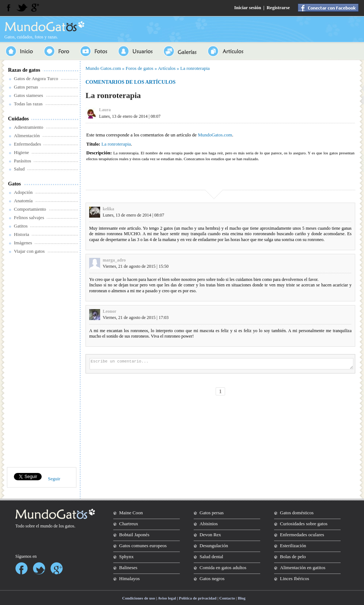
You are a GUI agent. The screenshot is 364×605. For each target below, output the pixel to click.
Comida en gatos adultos (223, 568)
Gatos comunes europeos (143, 546)
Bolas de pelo (293, 557)
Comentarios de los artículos (130, 82)
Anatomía (23, 201)
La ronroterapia (195, 68)
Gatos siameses (29, 95)
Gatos (14, 184)
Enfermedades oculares (302, 535)
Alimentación (27, 136)
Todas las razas (28, 104)
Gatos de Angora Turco (36, 78)
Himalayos (129, 578)
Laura (105, 110)
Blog (241, 598)
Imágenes (23, 243)
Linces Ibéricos (295, 578)
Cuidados (18, 119)
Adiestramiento (29, 127)
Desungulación (214, 546)
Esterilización (293, 546)
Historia (22, 234)
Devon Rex (210, 535)
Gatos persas (26, 87)
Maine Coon (131, 513)
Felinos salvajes (29, 217)
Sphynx (126, 557)
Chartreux (129, 524)
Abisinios (209, 524)
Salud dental (211, 557)
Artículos (167, 68)
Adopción (23, 192)
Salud (19, 169)
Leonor (109, 311)
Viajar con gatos (29, 251)
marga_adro (114, 260)
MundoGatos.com (215, 135)
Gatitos (21, 226)
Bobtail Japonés (134, 535)
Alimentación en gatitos (303, 568)
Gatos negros (212, 578)
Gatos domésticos (297, 513)
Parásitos (22, 161)
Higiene (21, 152)
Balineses (128, 568)
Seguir (54, 479)
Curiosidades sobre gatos (304, 524)
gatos (70, 526)
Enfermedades (27, 144)
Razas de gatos (24, 70)
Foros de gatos (140, 68)
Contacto (227, 598)
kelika (108, 209)
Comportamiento (30, 209)
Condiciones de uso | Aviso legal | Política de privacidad (169, 598)
